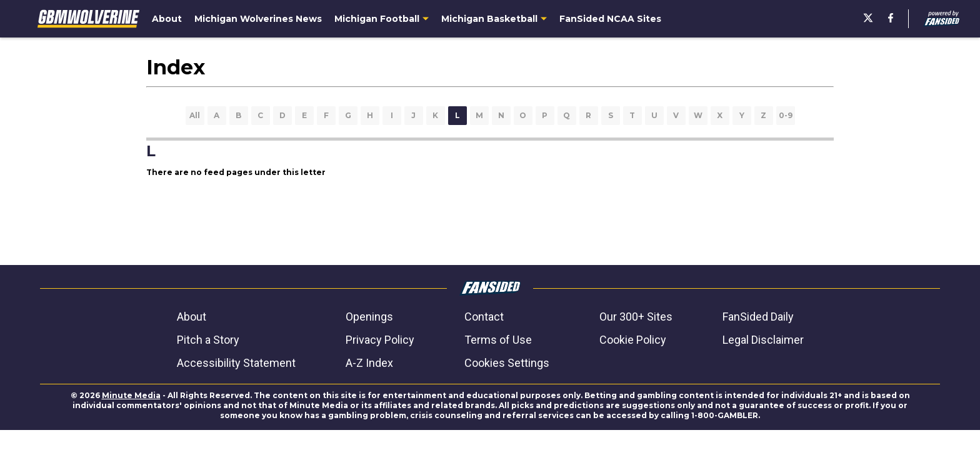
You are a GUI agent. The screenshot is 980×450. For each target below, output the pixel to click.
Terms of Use (498, 340)
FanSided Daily (758, 317)
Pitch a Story (208, 340)
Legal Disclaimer (763, 340)
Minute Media (131, 395)
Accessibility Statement (236, 363)
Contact (484, 317)
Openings (369, 317)
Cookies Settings (507, 363)
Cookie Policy (633, 340)
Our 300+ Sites (636, 317)
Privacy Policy (380, 340)
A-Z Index (369, 363)
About (192, 317)
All (195, 115)
